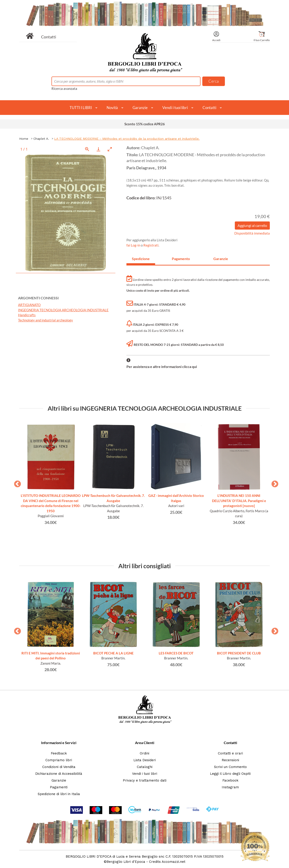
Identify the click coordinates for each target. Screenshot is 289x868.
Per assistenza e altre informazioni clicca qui (162, 367)
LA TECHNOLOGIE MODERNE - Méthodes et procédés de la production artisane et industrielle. (127, 139)
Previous (16, 483)
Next (273, 483)
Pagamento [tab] (181, 259)
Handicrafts (27, 315)
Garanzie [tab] (221, 259)
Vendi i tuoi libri (175, 108)
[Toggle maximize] (110, 149)
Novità (112, 108)
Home (24, 139)
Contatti (49, 37)
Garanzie (140, 108)
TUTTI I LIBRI (81, 108)
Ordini (144, 753)
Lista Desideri (145, 760)
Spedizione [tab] (141, 259)
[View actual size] (87, 149)
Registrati (151, 245)
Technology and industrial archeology (45, 320)
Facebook (230, 780)
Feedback (59, 753)
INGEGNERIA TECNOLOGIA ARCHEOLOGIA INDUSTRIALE (63, 310)
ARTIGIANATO (29, 305)
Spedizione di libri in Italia (59, 794)
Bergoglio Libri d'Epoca (126, 862)
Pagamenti (59, 787)
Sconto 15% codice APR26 (145, 124)
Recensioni (230, 760)
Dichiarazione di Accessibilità (59, 774)
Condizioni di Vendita (59, 767)
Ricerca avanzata (64, 88)
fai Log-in (134, 245)
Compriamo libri (59, 760)
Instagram (230, 787)
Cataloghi (145, 767)
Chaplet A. (41, 139)
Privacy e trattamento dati (145, 780)
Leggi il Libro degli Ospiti (230, 774)
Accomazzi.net (174, 862)
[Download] (98, 149)
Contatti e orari (230, 753)
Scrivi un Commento (230, 767)
